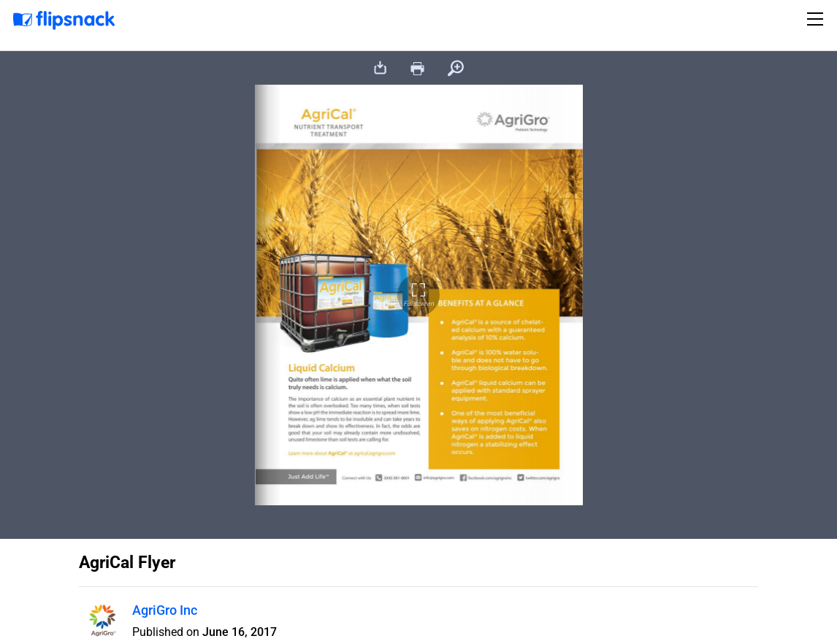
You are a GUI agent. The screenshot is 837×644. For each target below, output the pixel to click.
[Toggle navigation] (817, 19)
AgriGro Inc (165, 610)
